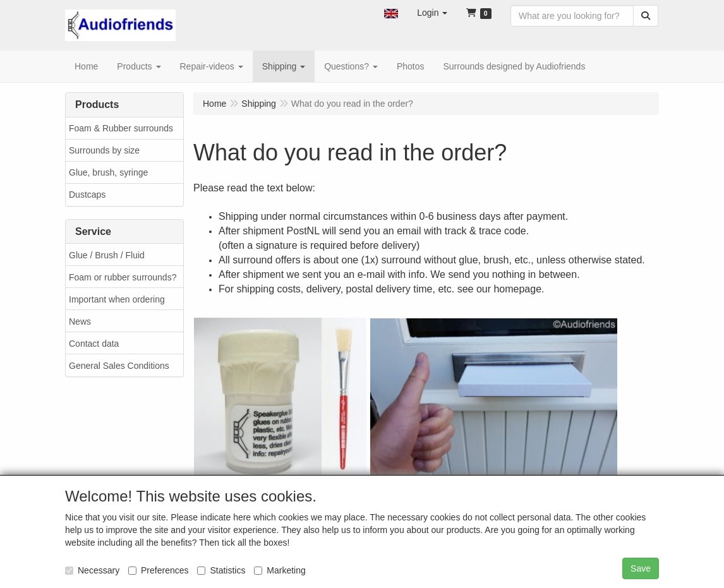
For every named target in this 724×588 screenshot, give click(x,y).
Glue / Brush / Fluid (107, 255)
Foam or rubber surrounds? (123, 277)
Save (641, 568)
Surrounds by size (104, 150)
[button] (391, 13)
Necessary (92, 570)
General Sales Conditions (119, 366)
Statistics (221, 570)
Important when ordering (117, 299)
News (80, 321)
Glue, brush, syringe (108, 172)
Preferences (158, 570)
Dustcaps (87, 195)
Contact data (94, 344)
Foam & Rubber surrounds (121, 128)
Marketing (280, 570)
